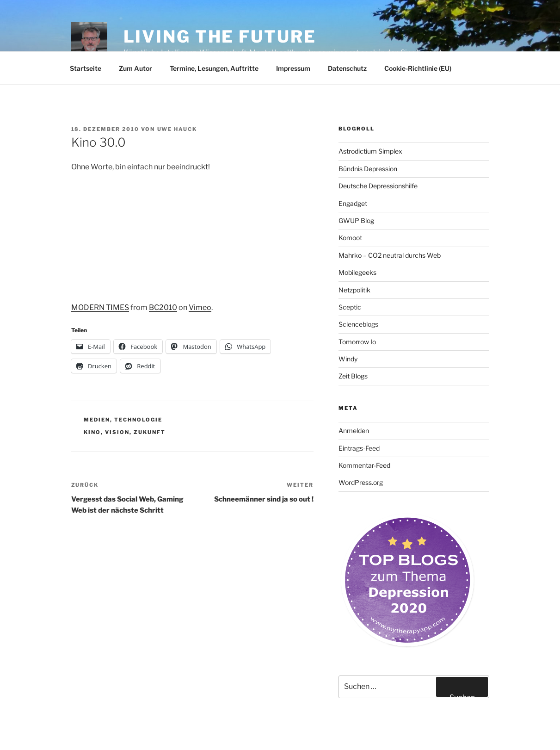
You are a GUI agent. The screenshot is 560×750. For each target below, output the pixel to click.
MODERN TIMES (100, 307)
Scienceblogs (358, 324)
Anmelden (354, 431)
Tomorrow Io (357, 342)
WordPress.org (361, 482)
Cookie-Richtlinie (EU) (418, 68)
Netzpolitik (354, 290)
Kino (92, 432)
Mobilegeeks (357, 272)
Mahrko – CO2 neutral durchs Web (390, 255)
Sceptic (350, 307)
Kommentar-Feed (364, 465)
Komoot (350, 238)
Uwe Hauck (177, 129)
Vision (117, 432)
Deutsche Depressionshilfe (378, 186)
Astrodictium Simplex (370, 151)
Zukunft (150, 432)
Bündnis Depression (368, 169)
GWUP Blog (356, 220)
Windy (348, 359)
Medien (97, 420)
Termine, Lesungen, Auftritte (214, 68)
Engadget (353, 203)
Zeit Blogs (353, 376)
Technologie (138, 420)
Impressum (293, 68)
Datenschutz (347, 68)
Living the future (220, 37)
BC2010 (163, 307)
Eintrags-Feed (359, 448)
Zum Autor (135, 68)
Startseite (86, 68)
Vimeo (200, 307)
